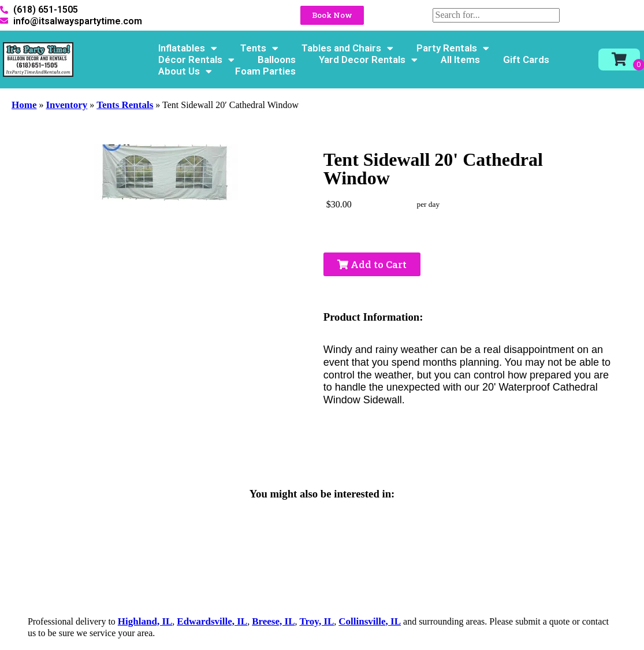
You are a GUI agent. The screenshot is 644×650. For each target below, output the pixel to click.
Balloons (277, 60)
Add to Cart (372, 264)
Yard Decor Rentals (368, 60)
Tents (259, 48)
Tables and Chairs (347, 48)
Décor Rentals (196, 60)
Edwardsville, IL (212, 621)
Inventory (66, 105)
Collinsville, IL (370, 621)
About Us (185, 71)
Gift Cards (526, 60)
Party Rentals (453, 48)
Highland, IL (145, 621)
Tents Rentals (125, 105)
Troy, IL (317, 621)
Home (24, 105)
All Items (460, 60)
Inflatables (188, 48)
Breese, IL (273, 621)
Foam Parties (265, 71)
